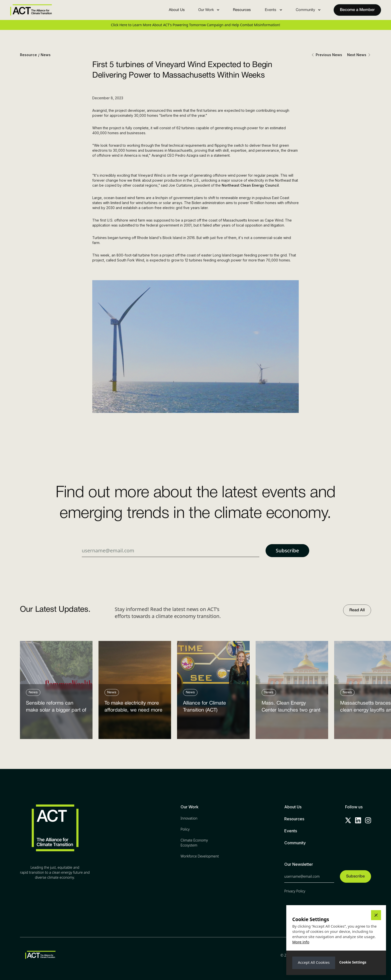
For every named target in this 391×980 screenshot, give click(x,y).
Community (295, 843)
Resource (28, 55)
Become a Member (357, 10)
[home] (31, 10)
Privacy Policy (295, 891)
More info (301, 942)
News (46, 55)
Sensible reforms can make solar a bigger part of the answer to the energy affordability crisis (56, 708)
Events (291, 831)
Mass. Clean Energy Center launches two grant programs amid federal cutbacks (291, 708)
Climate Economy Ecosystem (194, 843)
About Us (177, 10)
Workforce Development (200, 856)
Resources (242, 10)
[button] (209, 10)
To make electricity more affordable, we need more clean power (133, 708)
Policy (185, 829)
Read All (357, 610)
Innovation (189, 818)
